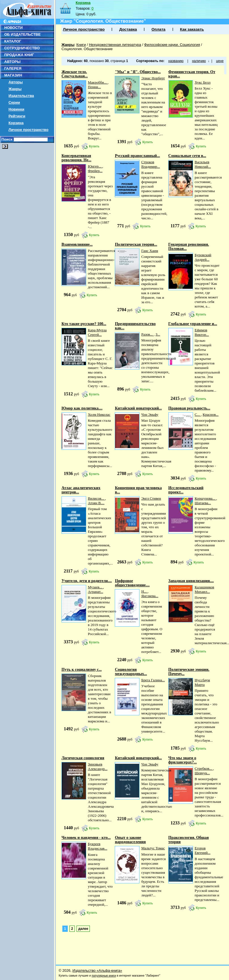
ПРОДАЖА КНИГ (19, 55)
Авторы (16, 82)
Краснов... (211, 414)
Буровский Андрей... (203, 257)
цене (220, 61)
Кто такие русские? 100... (84, 324)
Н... (144, 591)
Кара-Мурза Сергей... (97, 332)
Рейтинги (17, 116)
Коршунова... (205, 498)
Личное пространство (28, 130)
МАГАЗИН (13, 75)
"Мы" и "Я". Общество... (138, 72)
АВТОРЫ (12, 62)
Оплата (158, 29)
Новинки (16, 109)
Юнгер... (95, 166)
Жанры (15, 89)
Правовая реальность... (189, 408)
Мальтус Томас (153, 848)
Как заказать (192, 29)
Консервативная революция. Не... (76, 158)
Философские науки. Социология (172, 45)
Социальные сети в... (187, 156)
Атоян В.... (96, 503)
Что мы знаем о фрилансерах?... (183, 760)
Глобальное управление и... (193, 324)
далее (83, 929)
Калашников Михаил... (204, 589)
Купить (94, 146)
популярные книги (104, 976)
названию (176, 61)
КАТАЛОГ (13, 41)
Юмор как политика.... (82, 408)
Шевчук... (202, 773)
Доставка (128, 29)
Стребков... (204, 768)
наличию (199, 61)
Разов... (147, 334)
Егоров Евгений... (203, 850)
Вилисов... (96, 498)
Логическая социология (83, 758)
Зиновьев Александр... (98, 766)
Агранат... (96, 592)
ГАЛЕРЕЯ (13, 68)
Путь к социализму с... (82, 670)
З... (158, 334)
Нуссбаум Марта (202, 682)
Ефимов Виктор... (202, 332)
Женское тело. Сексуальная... (75, 74)
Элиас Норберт (153, 78)
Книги (81, 45)
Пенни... (94, 87)
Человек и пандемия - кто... (86, 838)
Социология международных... (131, 672)
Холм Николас (99, 414)
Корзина (16, 123)
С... (198, 414)
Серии (14, 102)
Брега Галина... (153, 680)
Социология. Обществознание (87, 49)
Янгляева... (150, 596)
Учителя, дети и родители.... (87, 581)
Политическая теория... (136, 244)
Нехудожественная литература (115, 45)
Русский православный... (137, 156)
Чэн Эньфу (150, 414)
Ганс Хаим (150, 251)
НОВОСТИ (13, 28)
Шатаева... (203, 503)
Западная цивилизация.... (191, 581)
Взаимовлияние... (77, 244)
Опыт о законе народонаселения (130, 840)
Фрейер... (95, 171)
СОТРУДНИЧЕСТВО (22, 48)
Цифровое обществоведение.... (132, 583)
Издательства (21, 96)
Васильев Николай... (203, 164)
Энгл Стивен (151, 498)
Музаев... (96, 587)
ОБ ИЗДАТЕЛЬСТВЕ (22, 34)
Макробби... (98, 82)
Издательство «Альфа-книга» (97, 971)
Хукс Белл (203, 82)
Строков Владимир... (150, 164)
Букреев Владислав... (97, 846)
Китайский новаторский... (138, 408)
